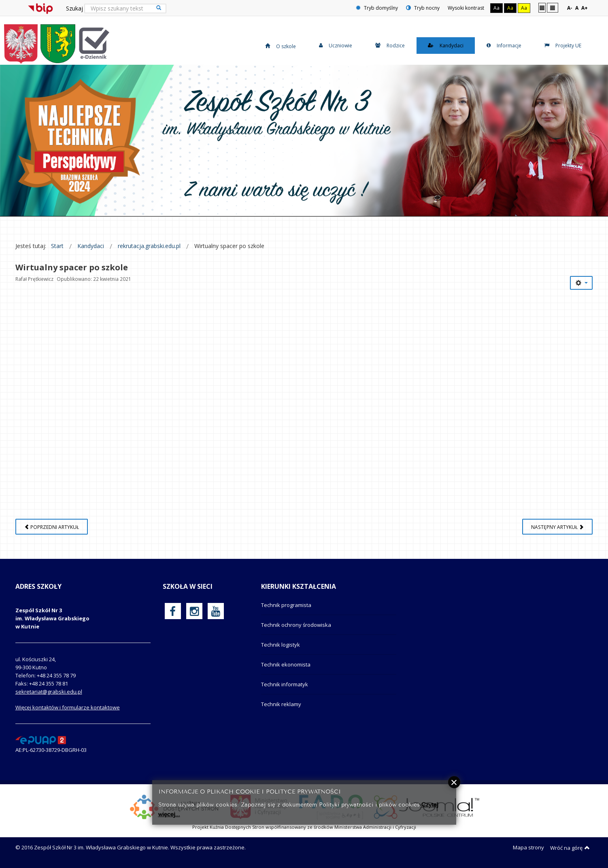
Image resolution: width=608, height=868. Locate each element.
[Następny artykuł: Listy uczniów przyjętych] (557, 527)
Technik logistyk (281, 645)
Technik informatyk (285, 684)
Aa (496, 8)
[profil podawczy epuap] (41, 740)
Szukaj (74, 8)
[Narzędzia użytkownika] (581, 283)
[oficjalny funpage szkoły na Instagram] (194, 611)
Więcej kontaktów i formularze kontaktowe (68, 707)
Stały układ (542, 7)
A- (570, 8)
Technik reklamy (281, 704)
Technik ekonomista (286, 664)
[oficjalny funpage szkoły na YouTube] (216, 611)
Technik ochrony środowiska (296, 625)
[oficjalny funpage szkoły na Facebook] (173, 611)
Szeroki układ (553, 7)
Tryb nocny (423, 8)
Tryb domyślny (377, 8)
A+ (585, 8)
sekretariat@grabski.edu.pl (49, 692)
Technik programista (286, 605)
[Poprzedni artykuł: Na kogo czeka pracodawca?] (52, 527)
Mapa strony (528, 847)
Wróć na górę (570, 848)
